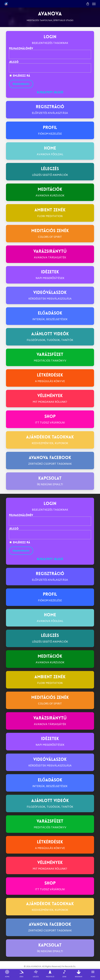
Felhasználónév (21, 48)
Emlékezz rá (20, 76)
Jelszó (14, 62)
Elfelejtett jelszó (50, 92)
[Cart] (88, 4)
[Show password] (86, 68)
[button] (94, 4)
